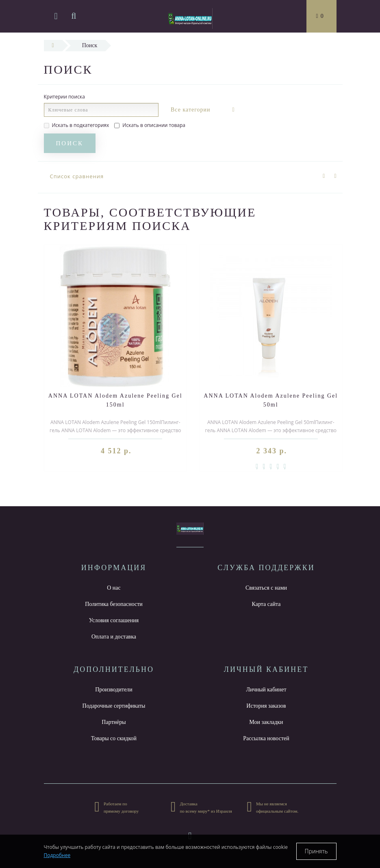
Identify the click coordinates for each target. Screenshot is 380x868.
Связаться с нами (266, 588)
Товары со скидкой (114, 738)
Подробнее (57, 855)
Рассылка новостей (266, 738)
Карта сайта (266, 604)
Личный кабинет (266, 690)
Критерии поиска (64, 97)
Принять (316, 851)
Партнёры (114, 722)
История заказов (266, 706)
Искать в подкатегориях (77, 125)
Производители (114, 690)
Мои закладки (266, 722)
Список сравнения (77, 176)
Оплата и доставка (114, 637)
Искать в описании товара (150, 125)
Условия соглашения (114, 620)
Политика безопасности (114, 604)
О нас (114, 588)
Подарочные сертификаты (114, 706)
